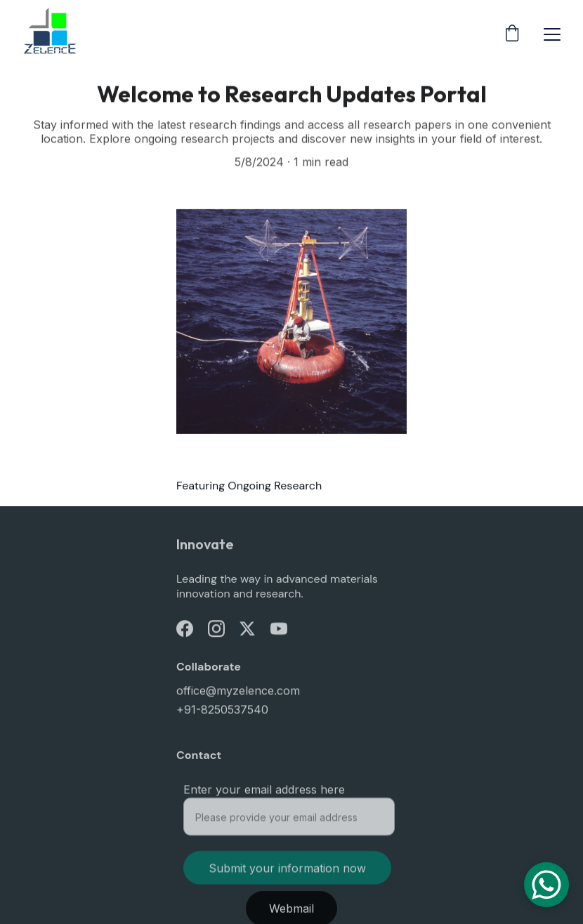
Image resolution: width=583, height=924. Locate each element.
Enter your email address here (264, 793)
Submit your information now (287, 871)
